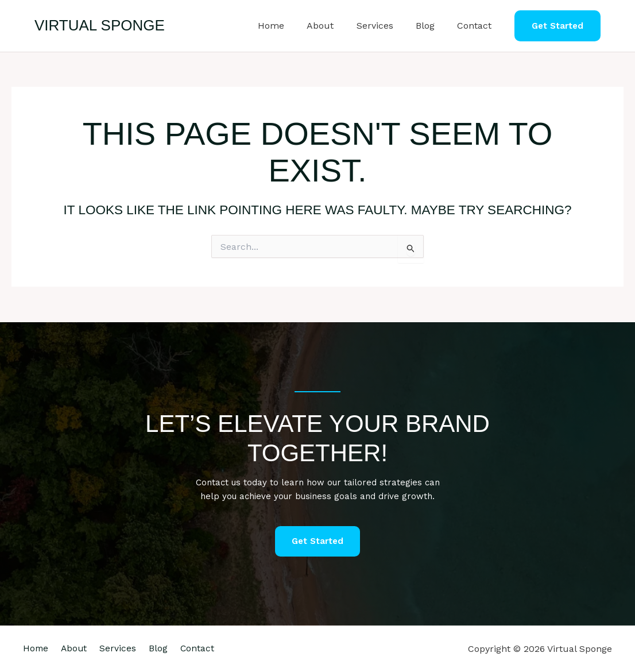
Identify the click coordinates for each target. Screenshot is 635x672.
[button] (557, 26)
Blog (431, 26)
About (335, 26)
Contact (477, 26)
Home (290, 26)
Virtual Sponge (100, 25)
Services (385, 26)
